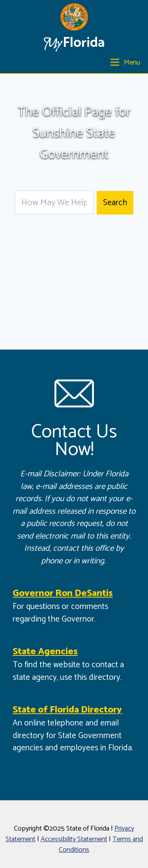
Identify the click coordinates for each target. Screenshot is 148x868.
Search (115, 203)
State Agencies (45, 652)
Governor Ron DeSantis (63, 593)
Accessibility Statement (74, 839)
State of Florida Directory (67, 710)
